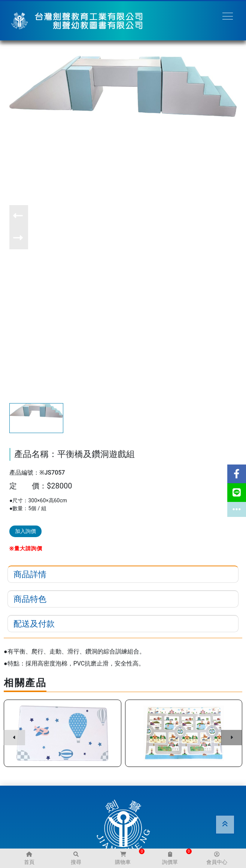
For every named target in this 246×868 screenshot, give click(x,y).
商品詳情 (30, 574)
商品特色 (30, 599)
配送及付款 (34, 624)
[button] (19, 216)
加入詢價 (25, 531)
